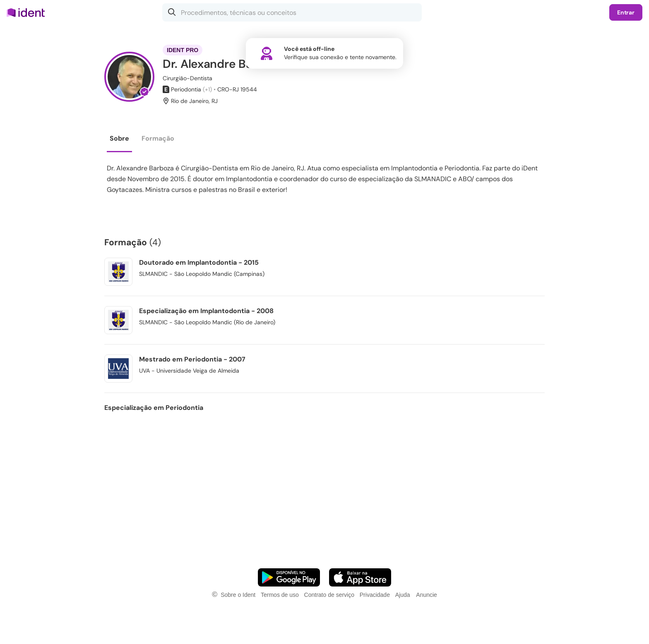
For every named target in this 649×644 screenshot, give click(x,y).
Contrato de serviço (329, 595)
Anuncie (427, 595)
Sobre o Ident (238, 595)
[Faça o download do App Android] (289, 577)
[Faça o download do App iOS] (360, 577)
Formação (158, 138)
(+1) (207, 89)
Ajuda (403, 595)
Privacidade (375, 595)
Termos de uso (280, 595)
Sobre (119, 138)
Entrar (626, 12)
